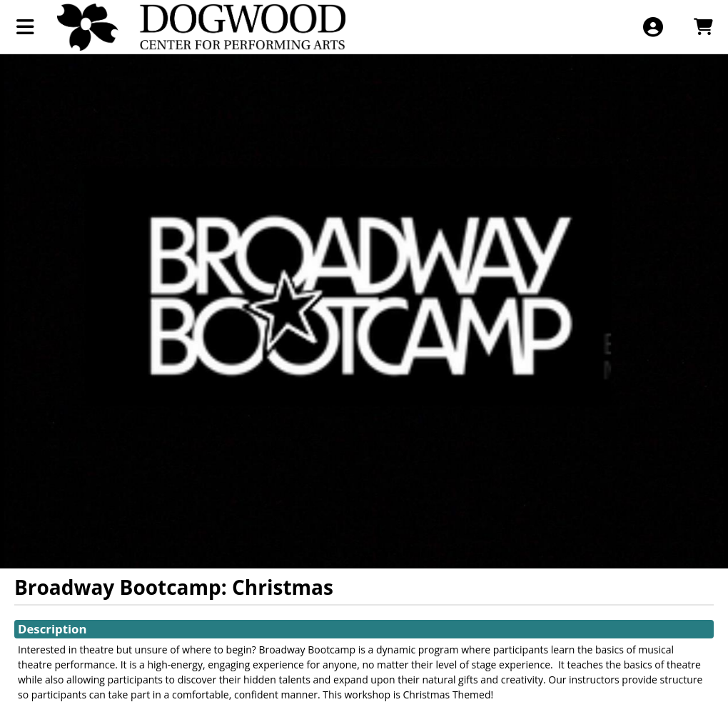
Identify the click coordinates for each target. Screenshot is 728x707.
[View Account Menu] (653, 27)
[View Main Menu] (25, 27)
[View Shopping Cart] (703, 27)
